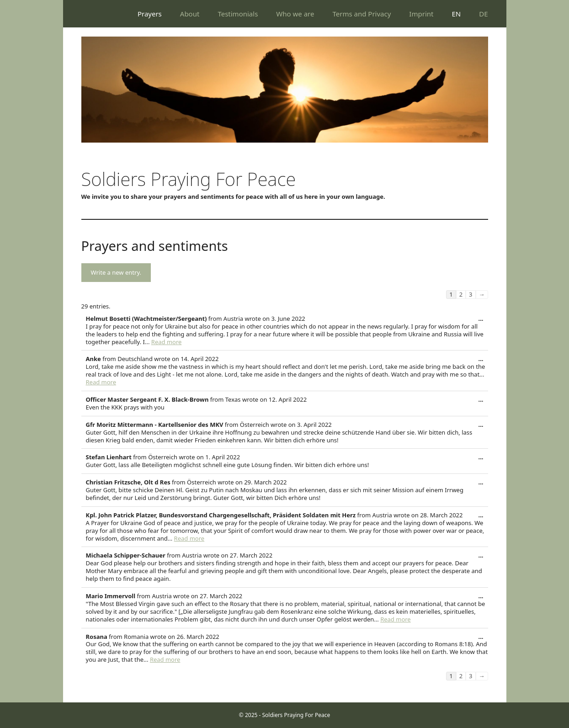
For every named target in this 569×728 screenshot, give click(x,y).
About (190, 14)
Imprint (421, 14)
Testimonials (238, 14)
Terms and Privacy (362, 14)
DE (483, 14)
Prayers (150, 14)
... (483, 321)
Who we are (295, 14)
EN (456, 14)
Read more (167, 342)
